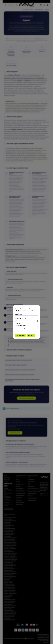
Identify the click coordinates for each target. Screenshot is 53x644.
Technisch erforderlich (22, 318)
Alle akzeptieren (20, 336)
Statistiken (19, 321)
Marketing (19, 323)
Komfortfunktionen (21, 326)
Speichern (31, 336)
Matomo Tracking (21, 328)
